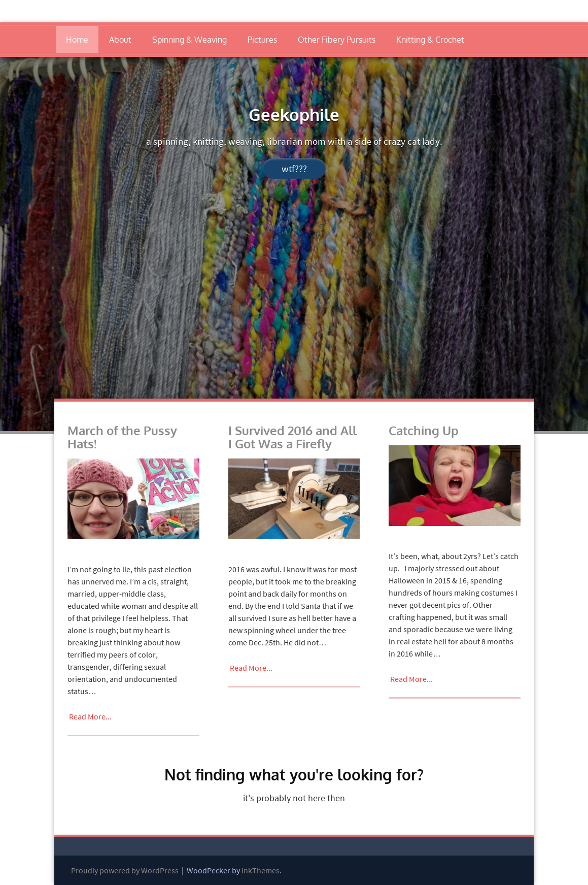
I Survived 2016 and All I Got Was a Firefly (292, 437)
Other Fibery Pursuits (337, 40)
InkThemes (261, 870)
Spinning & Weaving (189, 40)
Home (77, 40)
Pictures (262, 40)
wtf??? (294, 169)
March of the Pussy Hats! (122, 437)
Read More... (90, 716)
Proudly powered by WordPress (125, 870)
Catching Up (424, 430)
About (120, 40)
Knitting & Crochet (430, 40)
